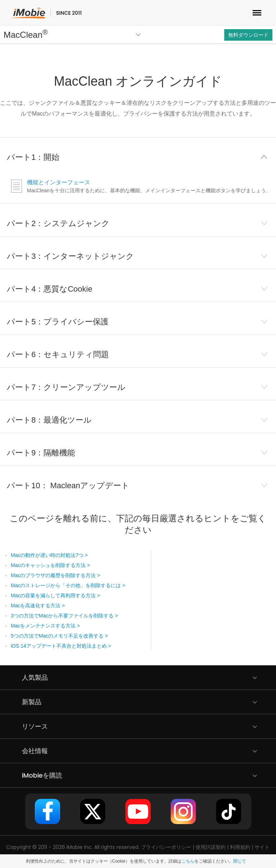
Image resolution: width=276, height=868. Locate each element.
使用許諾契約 (211, 847)
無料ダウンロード (248, 35)
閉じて (240, 861)
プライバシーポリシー (166, 847)
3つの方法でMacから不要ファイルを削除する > (64, 616)
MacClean (26, 35)
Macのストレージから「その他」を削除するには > (68, 585)
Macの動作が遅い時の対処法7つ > (49, 555)
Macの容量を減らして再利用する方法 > (56, 595)
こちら (188, 861)
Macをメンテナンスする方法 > (45, 626)
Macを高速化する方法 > (38, 606)
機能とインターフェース (59, 182)
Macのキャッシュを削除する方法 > (50, 565)
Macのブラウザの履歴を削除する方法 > (56, 575)
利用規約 (240, 847)
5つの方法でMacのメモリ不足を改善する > (59, 636)
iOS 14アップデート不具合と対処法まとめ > (61, 646)
